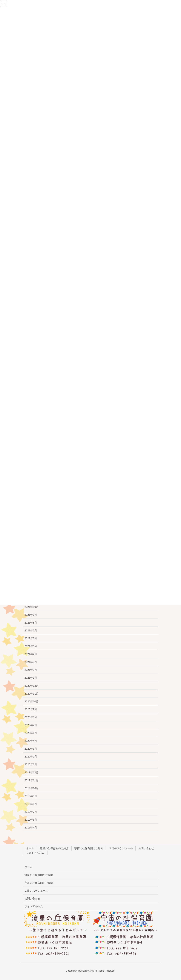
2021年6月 (31, 638)
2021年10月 (32, 607)
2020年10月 (32, 701)
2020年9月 (31, 709)
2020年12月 (32, 686)
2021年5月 (31, 646)
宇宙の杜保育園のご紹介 (89, 848)
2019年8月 (31, 804)
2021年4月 (31, 654)
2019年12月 (32, 772)
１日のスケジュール (121, 848)
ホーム (30, 848)
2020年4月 (31, 741)
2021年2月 (31, 670)
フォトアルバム (35, 853)
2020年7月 (31, 725)
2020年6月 (31, 733)
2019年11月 (32, 780)
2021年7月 (31, 630)
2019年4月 (31, 828)
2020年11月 (32, 694)
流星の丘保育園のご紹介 (54, 848)
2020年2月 (31, 757)
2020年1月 (31, 764)
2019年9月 (31, 796)
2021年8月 (31, 623)
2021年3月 (31, 662)
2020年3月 (31, 749)
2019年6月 (31, 820)
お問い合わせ (146, 848)
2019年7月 (31, 812)
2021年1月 (31, 678)
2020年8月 (31, 717)
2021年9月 (31, 615)
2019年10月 (32, 788)
